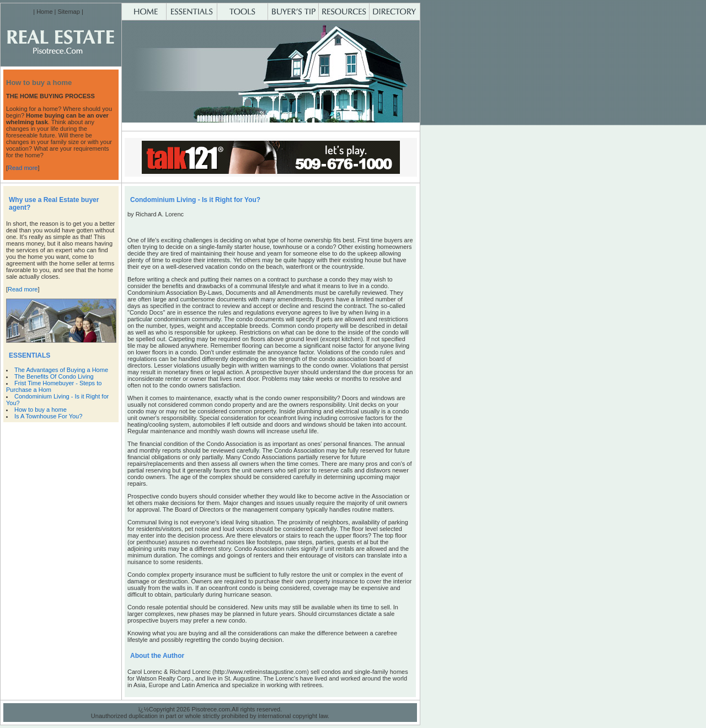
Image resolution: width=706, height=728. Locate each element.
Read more (23, 168)
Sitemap (68, 12)
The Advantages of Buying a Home (61, 370)
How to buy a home (42, 410)
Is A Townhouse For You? (50, 416)
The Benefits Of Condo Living (54, 376)
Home (44, 12)
